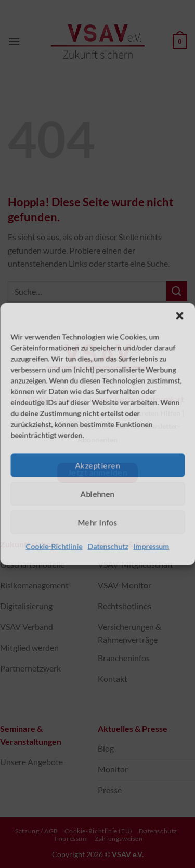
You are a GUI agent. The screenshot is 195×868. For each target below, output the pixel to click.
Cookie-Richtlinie (54, 546)
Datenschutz (108, 546)
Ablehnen (98, 494)
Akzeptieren (98, 465)
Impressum (152, 546)
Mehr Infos (97, 522)
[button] (179, 315)
